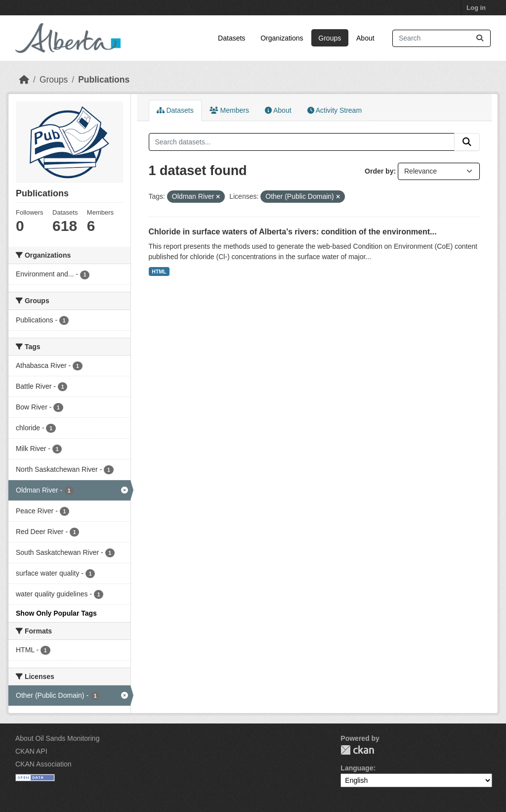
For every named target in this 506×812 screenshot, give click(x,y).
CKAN (357, 750)
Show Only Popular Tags (56, 613)
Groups (330, 38)
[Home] (24, 80)
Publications (104, 80)
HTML (159, 271)
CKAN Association (43, 764)
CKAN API (31, 751)
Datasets (232, 38)
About (365, 38)
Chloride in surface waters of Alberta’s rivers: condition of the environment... (293, 232)
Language (357, 768)
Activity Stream (335, 110)
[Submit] (480, 38)
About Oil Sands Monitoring (57, 738)
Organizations (282, 38)
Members (229, 110)
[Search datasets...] (442, 38)
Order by (379, 171)
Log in (476, 8)
